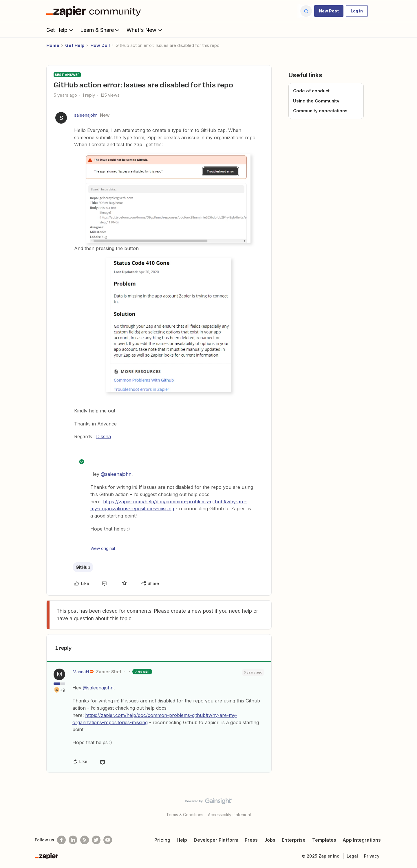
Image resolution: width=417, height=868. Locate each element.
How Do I (100, 45)
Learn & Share (100, 30)
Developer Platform (216, 840)
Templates (324, 840)
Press (251, 840)
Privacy (372, 856)
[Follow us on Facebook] (61, 840)
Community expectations (320, 111)
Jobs (270, 840)
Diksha (104, 436)
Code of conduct (311, 91)
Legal (352, 856)
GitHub (83, 567)
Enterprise (294, 840)
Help (182, 840)
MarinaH (81, 672)
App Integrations (362, 840)
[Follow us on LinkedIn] (73, 840)
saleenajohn (86, 115)
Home (53, 45)
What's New (145, 30)
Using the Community (316, 101)
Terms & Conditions (185, 815)
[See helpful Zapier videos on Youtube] (108, 840)
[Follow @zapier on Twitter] (96, 840)
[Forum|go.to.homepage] (95, 11)
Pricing (162, 840)
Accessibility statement (229, 815)
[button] (329, 11)
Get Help (60, 30)
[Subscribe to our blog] (85, 840)
